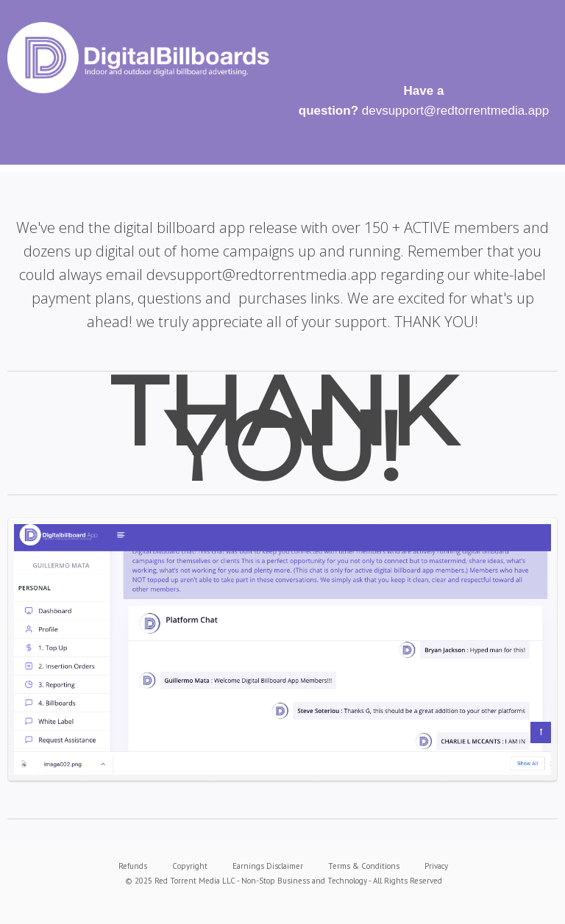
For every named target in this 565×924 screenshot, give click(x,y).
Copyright (190, 866)
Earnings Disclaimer (268, 866)
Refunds (133, 866)
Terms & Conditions (364, 866)
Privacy (436, 866)
